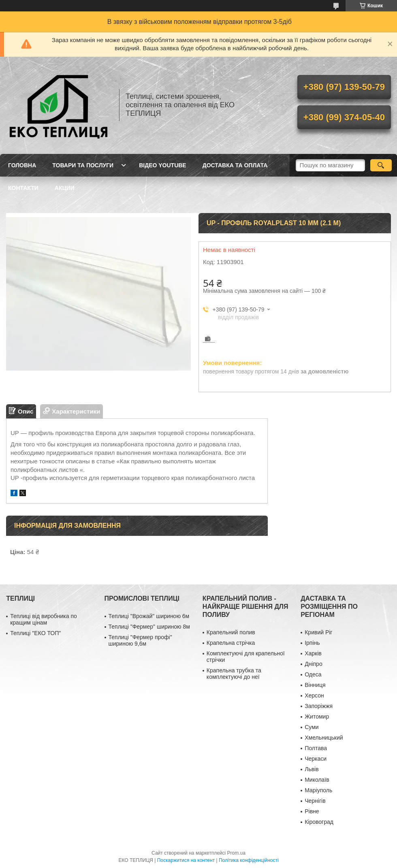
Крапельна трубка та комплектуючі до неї (234, 674)
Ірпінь (312, 643)
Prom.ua (236, 853)
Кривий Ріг (318, 632)
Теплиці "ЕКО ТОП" (35, 633)
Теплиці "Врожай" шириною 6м (149, 616)
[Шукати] (381, 165)
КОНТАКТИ (23, 188)
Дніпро (313, 664)
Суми (312, 727)
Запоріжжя (319, 706)
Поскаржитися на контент (186, 860)
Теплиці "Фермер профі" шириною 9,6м (140, 640)
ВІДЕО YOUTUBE (163, 165)
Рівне (312, 811)
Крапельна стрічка (231, 643)
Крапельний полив (231, 632)
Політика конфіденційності (249, 860)
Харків (313, 653)
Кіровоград (319, 822)
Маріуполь (318, 790)
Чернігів (315, 801)
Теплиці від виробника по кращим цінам (44, 619)
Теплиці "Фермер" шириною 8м (149, 627)
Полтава (316, 748)
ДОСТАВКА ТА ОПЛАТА (235, 165)
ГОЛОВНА (22, 165)
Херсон (314, 695)
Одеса (313, 674)
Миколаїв (317, 780)
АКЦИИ (65, 188)
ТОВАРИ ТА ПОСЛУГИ (83, 165)
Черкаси (316, 759)
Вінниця (315, 685)
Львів (312, 769)
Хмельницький (324, 738)
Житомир (317, 717)
